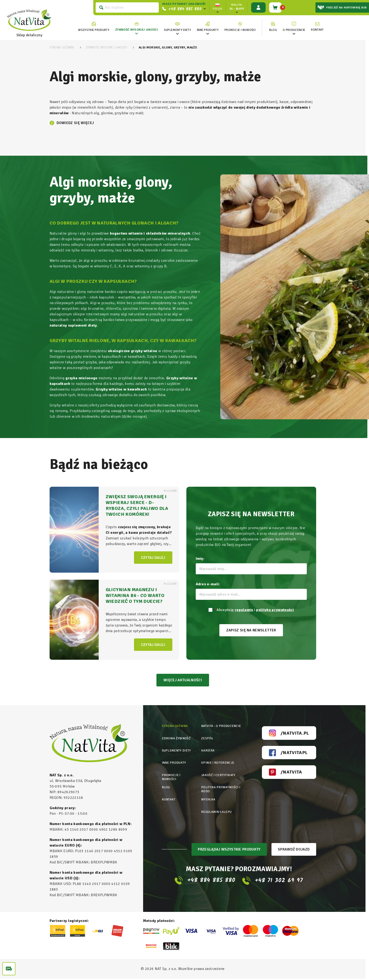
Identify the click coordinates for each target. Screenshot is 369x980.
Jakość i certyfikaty (218, 773)
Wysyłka (208, 796)
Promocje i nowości (171, 775)
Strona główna (175, 727)
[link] (136, 27)
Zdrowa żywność (177, 739)
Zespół (207, 739)
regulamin (244, 610)
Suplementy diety (177, 750)
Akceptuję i (254, 610)
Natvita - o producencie (221, 727)
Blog (166, 785)
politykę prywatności (275, 610)
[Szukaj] (126, 7)
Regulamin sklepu (217, 808)
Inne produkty (174, 762)
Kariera (208, 750)
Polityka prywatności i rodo (221, 787)
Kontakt (169, 796)
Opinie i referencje (218, 762)
